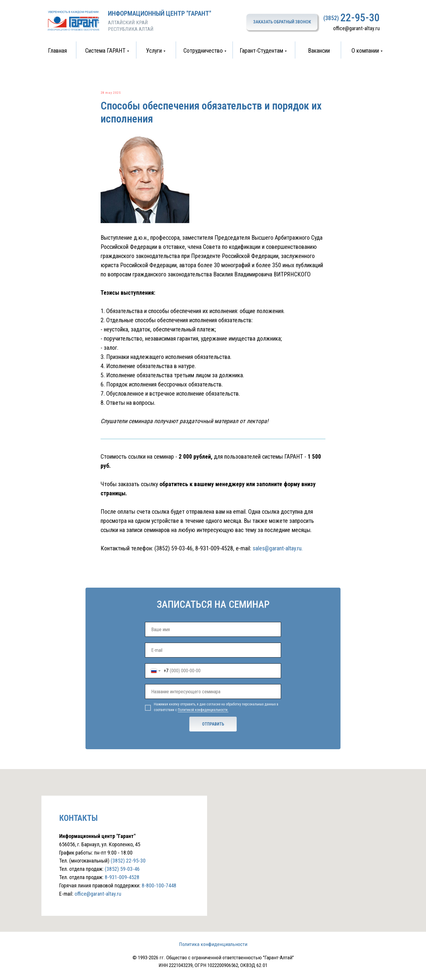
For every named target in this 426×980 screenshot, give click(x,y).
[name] (213, 636)
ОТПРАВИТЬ (213, 731)
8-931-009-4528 (214, 552)
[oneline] (213, 698)
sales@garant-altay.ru (277, 552)
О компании (365, 51)
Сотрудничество (203, 51)
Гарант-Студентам (261, 51)
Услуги (154, 51)
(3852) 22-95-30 (128, 867)
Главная (57, 51)
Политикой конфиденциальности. (203, 717)
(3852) (331, 18)
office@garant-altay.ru (356, 28)
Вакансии (319, 51)
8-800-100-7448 (159, 892)
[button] (282, 22)
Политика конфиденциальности (213, 951)
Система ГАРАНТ (105, 51)
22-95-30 (360, 18)
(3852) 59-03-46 (174, 552)
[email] (213, 657)
